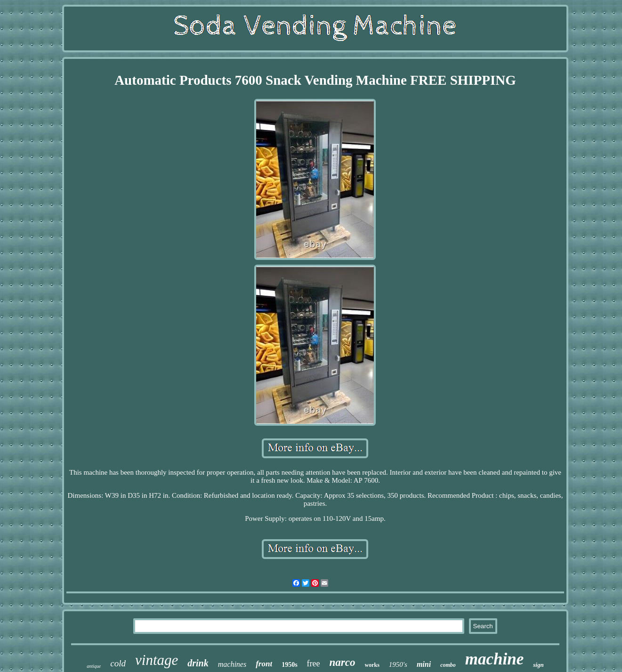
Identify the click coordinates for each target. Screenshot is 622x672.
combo (448, 665)
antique (94, 666)
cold (118, 663)
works (372, 665)
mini (424, 664)
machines (232, 664)
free (314, 664)
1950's (398, 664)
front (264, 664)
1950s (289, 665)
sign (538, 665)
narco (343, 662)
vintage (157, 660)
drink (198, 663)
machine (494, 659)
